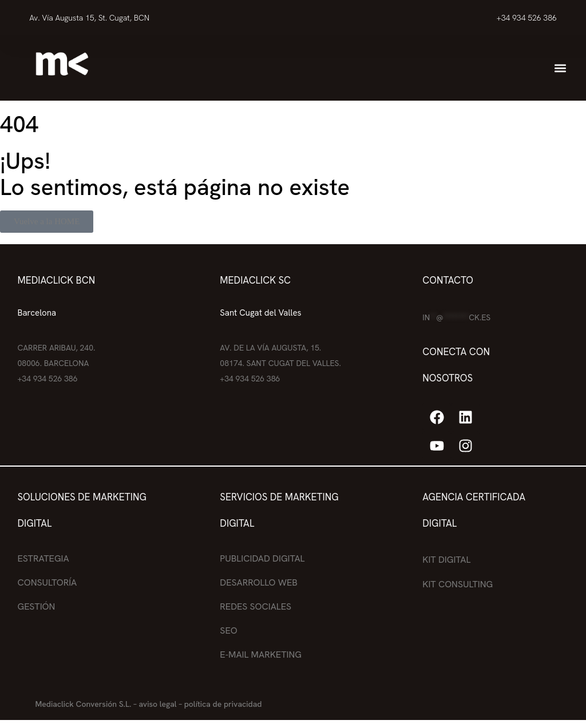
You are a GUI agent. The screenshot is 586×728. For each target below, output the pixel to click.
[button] (560, 68)
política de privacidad (223, 704)
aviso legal (157, 704)
